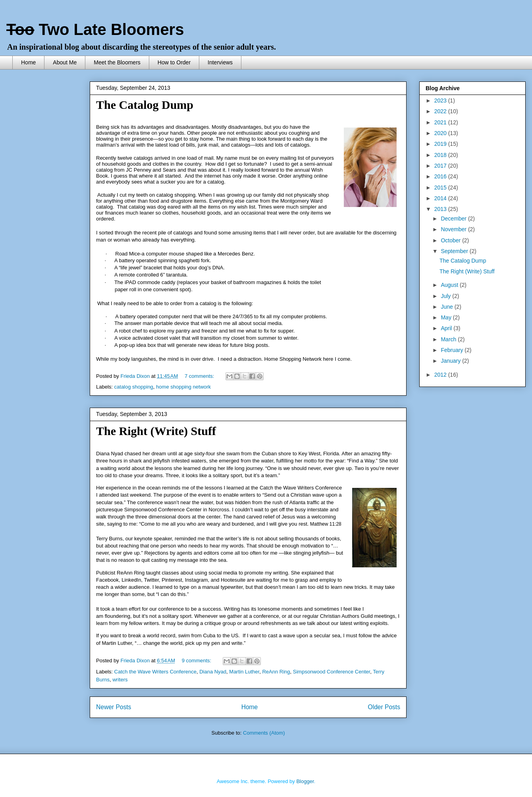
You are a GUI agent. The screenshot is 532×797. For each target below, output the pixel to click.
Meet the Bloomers (117, 62)
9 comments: (197, 661)
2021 (441, 122)
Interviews (220, 62)
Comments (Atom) (264, 733)
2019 (441, 144)
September (455, 251)
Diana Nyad (213, 672)
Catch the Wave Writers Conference (155, 672)
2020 (441, 133)
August (450, 285)
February (453, 350)
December (454, 219)
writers (120, 680)
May (447, 317)
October (451, 240)
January (451, 361)
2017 (441, 166)
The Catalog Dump (145, 105)
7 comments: (200, 376)
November (454, 229)
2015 (441, 188)
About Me (65, 62)
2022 (441, 111)
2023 (441, 101)
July (446, 296)
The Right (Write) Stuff (156, 431)
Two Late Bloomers (95, 29)
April (447, 328)
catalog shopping (134, 387)
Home (28, 62)
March (449, 339)
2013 (441, 209)
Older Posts (384, 707)
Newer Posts (114, 707)
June (447, 307)
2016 (441, 176)
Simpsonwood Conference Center (332, 672)
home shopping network (183, 387)
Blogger (305, 781)
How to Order (174, 62)
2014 (441, 198)
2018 (441, 155)
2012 (441, 375)
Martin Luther (244, 672)
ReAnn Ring (276, 672)
